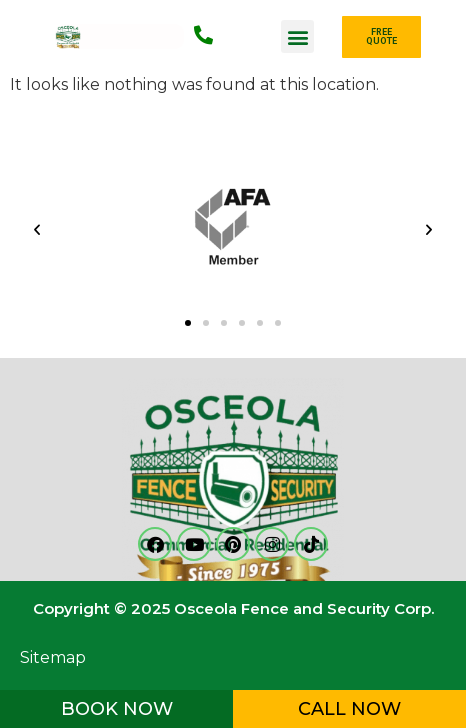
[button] (297, 36)
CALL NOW (349, 709)
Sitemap (53, 657)
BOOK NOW (117, 709)
